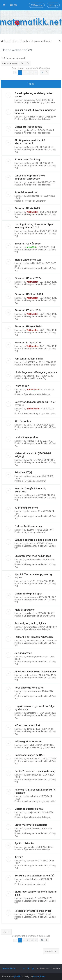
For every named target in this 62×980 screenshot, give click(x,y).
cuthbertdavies (34, 560)
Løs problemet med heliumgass (33, 556)
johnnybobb (32, 231)
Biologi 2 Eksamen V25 (28, 260)
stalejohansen (33, 812)
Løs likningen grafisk (26, 437)
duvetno (30, 530)
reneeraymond (34, 657)
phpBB (17, 976)
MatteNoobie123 (35, 263)
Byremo (30, 147)
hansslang (31, 713)
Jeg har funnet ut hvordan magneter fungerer (35, 112)
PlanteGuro (32, 759)
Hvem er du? (22, 386)
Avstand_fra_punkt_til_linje (30, 623)
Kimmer (30, 163)
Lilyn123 (30, 745)
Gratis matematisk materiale (31, 825)
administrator (33, 390)
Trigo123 (31, 581)
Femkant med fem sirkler (29, 359)
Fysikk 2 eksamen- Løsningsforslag (35, 771)
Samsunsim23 (34, 511)
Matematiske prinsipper (28, 594)
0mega (30, 914)
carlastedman (33, 691)
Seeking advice (23, 653)
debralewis (32, 675)
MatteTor (31, 460)
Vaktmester (32, 212)
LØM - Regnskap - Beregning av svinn (36, 372)
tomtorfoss (32, 627)
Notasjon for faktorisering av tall (33, 911)
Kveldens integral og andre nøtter (40, 365)
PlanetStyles (39, 976)
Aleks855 (31, 247)
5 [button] (36, 73)
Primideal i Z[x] (23, 472)
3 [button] (28, 73)
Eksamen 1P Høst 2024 (28, 326)
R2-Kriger (31, 495)
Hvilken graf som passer (28, 741)
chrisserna (32, 597)
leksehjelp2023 (34, 775)
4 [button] (32, 73)
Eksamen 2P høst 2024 (28, 278)
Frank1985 (32, 117)
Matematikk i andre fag (35, 378)
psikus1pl (31, 613)
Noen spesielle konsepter (29, 688)
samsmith (31, 182)
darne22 (31, 130)
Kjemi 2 (19, 857)
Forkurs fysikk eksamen (28, 526)
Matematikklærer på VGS (29, 809)
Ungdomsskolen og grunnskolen (39, 102)
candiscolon (32, 641)
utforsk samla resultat (27, 725)
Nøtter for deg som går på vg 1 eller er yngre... (35, 403)
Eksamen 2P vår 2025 (27, 208)
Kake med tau (33, 476)
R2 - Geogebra (23, 421)
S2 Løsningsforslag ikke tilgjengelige (36, 540)
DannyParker (33, 829)
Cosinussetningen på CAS (29, 755)
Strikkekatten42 (34, 196)
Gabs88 (30, 376)
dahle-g (30, 729)
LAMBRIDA (32, 362)
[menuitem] (13, 5)
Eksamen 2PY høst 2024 (29, 294)
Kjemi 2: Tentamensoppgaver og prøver (33, 576)
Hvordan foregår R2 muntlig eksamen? (30, 490)
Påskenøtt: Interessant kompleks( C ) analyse (35, 791)
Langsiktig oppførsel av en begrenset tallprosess (30, 177)
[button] (15, 73)
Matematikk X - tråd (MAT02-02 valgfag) (33, 455)
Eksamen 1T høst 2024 (28, 310)
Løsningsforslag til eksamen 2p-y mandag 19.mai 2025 (34, 226)
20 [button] (42, 73)
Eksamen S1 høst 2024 (28, 342)
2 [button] (24, 73)
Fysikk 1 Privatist (24, 843)
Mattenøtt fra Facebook (28, 127)
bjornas (30, 100)
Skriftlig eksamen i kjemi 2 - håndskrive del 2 (30, 142)
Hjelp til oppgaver (25, 610)
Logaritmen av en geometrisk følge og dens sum (35, 708)
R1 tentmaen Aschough (28, 159)
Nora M (30, 543)
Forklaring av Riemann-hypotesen (34, 637)
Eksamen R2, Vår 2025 (28, 244)
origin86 (30, 441)
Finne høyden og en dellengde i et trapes (34, 95)
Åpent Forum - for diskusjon (37, 119)
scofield (30, 847)
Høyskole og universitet (35, 201)
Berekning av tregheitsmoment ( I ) (34, 876)
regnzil (30, 898)
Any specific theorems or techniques (35, 672)
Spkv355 (31, 425)
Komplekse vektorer (26, 192)
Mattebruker (33, 796)
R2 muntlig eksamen (26, 508)
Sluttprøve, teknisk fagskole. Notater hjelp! (36, 893)
